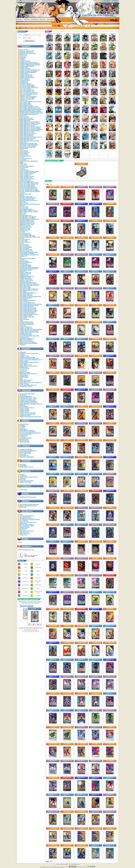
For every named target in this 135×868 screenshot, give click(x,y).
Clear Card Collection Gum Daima (29, 93)
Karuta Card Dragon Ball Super (28, 188)
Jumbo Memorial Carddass (27, 179)
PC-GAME (22, 232)
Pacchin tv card (24, 231)
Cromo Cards (23, 490)
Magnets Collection (25, 372)
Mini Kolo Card (24, 207)
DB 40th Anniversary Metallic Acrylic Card (31, 113)
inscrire (37, 631)
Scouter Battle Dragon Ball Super (29, 252)
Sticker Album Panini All (26, 467)
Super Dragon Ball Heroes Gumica (29, 305)
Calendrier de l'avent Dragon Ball (29, 353)
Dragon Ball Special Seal (26, 136)
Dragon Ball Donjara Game (27, 119)
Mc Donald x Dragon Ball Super (28, 374)
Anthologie (23, 352)
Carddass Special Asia (26, 449)
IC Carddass (23, 160)
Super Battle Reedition (26, 298)
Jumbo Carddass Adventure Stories (29, 171)
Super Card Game (25, 302)
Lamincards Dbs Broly (26, 438)
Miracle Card (23, 213)
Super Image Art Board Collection (29, 314)
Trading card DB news (26, 327)
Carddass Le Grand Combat (27, 357)
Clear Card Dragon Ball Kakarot (28, 94)
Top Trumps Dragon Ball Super (28, 385)
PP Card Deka (23, 241)
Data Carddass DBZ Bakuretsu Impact (30, 108)
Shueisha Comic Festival (26, 280)
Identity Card (23, 523)
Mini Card (22, 205)
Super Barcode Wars (25, 288)
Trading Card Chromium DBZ (28, 414)
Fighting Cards (24, 367)
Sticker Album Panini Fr (26, 380)
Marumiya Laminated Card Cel (28, 198)
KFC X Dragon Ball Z (25, 453)
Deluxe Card (23, 116)
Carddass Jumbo (24, 356)
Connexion (115, 1)
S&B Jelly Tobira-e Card (26, 251)
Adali (21, 515)
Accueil (20, 19)
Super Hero (23, 530)
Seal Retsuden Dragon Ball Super (29, 269)
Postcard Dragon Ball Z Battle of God (30, 237)
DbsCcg (36, 19)
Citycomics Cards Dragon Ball (28, 451)
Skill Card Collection (25, 281)
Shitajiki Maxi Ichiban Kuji (27, 276)
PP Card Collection (25, 240)
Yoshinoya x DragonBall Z (27, 457)
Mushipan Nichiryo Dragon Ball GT (29, 219)
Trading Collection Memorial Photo (29, 332)
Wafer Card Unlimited (25, 340)
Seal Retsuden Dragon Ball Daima (29, 267)
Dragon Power (24, 142)
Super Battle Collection (26, 295)
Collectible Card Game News (27, 400)
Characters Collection (26, 84)
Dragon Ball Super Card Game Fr (29, 366)
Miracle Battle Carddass (26, 209)
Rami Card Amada (25, 246)
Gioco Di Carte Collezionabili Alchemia (30, 433)
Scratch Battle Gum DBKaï (27, 254)
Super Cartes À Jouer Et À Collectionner (31, 383)
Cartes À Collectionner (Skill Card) (29, 359)
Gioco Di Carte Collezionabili (28, 432)
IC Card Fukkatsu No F (26, 159)
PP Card (22, 238)
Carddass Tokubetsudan (26, 76)
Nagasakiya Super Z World (27, 222)
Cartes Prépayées (24, 79)
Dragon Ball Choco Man (26, 118)
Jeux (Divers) (23, 370)
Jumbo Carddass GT (25, 175)
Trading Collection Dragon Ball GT (29, 331)
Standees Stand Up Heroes (27, 408)
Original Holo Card (25, 228)
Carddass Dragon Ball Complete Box (30, 64)
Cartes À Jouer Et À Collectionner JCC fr (31, 360)
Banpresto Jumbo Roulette (27, 51)
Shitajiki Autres (24, 275)
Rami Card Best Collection (27, 525)
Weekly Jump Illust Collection (28, 342)
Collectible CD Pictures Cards (28, 497)
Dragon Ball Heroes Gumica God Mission (31, 129)
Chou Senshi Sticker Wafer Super (29, 88)
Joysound (22, 169)
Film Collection (24, 148)
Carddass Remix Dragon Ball (28, 72)
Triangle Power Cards (26, 333)
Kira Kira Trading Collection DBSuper (30, 191)
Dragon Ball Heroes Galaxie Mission (30, 122)
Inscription (107, 1)
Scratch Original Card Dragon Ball (29, 255)
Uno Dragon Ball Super (26, 335)
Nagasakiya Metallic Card (27, 221)
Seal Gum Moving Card (26, 262)
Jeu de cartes (23, 165)
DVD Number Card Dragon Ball (28, 143)
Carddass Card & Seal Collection (29, 62)
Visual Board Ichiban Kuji (27, 338)
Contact (51, 19)
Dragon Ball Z (23, 364)
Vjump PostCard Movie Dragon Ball (29, 336)
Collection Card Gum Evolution (28, 97)
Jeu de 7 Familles (24, 369)
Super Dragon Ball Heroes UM (28, 308)
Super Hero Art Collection (27, 531)
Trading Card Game (25, 415)
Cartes (28, 19)
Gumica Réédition (25, 152)
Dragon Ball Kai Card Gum (27, 132)
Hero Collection (24, 155)
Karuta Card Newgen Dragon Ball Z (29, 184)
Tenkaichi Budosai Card (26, 322)
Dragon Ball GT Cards (26, 365)
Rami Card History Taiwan (27, 526)
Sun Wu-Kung (23, 528)
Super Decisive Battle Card (27, 303)
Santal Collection (24, 441)
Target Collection (24, 384)
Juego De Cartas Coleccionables (29, 477)
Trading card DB (24, 409)
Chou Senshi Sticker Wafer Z (28, 86)
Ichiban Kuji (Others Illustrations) (29, 161)
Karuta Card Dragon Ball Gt (27, 185)
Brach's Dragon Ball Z (26, 396)
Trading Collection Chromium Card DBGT (31, 329)
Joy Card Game (24, 167)
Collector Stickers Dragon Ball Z (28, 401)
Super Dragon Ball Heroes (27, 307)
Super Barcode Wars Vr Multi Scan (29, 289)
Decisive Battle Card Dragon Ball (29, 114)
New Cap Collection (25, 226)
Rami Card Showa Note (26, 250)
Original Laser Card (25, 229)
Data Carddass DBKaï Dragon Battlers (30, 110)
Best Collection (24, 521)
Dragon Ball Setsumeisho (27, 135)
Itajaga (21, 162)
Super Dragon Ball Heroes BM (28, 309)
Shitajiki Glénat (24, 376)
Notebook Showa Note (26, 227)
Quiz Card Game (24, 245)
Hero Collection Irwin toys (27, 550)
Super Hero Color (24, 532)
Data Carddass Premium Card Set (29, 107)
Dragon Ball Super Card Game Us (29, 403)
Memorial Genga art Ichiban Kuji (28, 200)
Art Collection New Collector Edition (30, 520)
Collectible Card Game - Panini (28, 399)
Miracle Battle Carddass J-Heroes (29, 212)
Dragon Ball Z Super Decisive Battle (29, 141)
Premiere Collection (25, 242)
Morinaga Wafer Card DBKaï (27, 218)
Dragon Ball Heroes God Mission (29, 124)
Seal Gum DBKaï (24, 261)
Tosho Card (23, 326)
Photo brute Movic (25, 233)
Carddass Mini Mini (25, 69)
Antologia (22, 425)
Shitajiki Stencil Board (26, 279)
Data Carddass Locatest (26, 105)
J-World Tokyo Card (25, 180)
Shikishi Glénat (24, 375)
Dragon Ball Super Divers (27, 140)
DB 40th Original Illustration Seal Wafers (31, 112)
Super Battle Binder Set (26, 294)
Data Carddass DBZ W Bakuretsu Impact (31, 109)
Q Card (22, 243)
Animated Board (24, 424)
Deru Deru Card (24, 117)
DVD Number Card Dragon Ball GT (29, 145)
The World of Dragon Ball (27, 323)
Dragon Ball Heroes (25, 121)
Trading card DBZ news (26, 328)
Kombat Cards (24, 436)
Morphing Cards (24, 439)
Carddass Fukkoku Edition (27, 66)
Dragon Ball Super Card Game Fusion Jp (31, 137)
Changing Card (24, 81)
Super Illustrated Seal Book (27, 313)
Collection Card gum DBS (27, 99)
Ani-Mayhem (23, 395)
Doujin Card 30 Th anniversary (28, 522)
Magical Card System (25, 194)
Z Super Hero (23, 535)
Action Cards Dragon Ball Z (27, 394)
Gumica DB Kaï (24, 154)
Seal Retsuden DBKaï (26, 266)
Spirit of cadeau (24, 378)
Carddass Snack (24, 74)
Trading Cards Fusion (26, 482)
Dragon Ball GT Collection (27, 430)
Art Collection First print (26, 518)
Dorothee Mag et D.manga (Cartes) (29, 362)
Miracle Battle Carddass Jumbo (28, 210)
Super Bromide (24, 299)
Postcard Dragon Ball (26, 235)
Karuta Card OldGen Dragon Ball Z (29, 183)
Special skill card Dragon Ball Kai (29, 284)
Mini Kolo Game (24, 208)
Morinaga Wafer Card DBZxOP (28, 217)
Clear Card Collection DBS (27, 90)
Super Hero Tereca (25, 534)
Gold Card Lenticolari (26, 434)
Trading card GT (24, 412)
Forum (43, 19)
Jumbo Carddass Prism (26, 178)
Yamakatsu (23, 345)
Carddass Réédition (25, 61)
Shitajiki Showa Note (25, 278)
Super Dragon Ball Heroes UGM (28, 311)
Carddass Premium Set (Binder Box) (30, 70)
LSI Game (22, 193)
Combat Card (23, 476)
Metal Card (23, 202)
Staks (21, 379)
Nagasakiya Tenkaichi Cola (27, 223)
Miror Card (23, 214)
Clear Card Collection (26, 89)
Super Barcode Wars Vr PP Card (28, 290)
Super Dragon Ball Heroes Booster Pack (31, 304)
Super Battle (23, 292)
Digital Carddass (24, 361)
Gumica (22, 150)
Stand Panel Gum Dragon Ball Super (30, 285)
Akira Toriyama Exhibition (27, 516)
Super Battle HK (24, 456)
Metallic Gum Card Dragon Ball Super (30, 204)
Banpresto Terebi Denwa (26, 52)
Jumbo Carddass (24, 170)
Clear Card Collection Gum (27, 91)
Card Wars (23, 59)
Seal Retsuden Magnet (26, 270)
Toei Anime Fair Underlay (27, 324)
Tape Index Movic (24, 319)
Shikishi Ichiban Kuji (25, 273)
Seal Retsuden (24, 264)
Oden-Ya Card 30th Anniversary (28, 506)
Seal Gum (22, 260)
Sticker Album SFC (25, 381)
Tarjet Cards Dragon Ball (26, 481)
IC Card (22, 157)
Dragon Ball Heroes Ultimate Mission (30, 131)
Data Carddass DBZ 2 (26, 104)
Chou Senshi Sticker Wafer (27, 85)
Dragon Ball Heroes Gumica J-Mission (30, 128)
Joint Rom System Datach (27, 166)
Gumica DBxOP (24, 151)
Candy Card (23, 56)
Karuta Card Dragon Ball (26, 181)
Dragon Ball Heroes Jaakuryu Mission (30, 123)
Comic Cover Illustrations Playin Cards (30, 102)
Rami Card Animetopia (26, 247)
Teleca (21, 321)
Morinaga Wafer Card (25, 216)
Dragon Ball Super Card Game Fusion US (31, 404)
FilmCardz (22, 405)
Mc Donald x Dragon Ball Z (27, 199)
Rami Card (23, 480)
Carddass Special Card (26, 75)
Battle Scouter (24, 55)
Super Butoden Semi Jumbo (27, 300)
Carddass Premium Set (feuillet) (28, 71)
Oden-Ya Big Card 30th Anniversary (29, 505)
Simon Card (23, 454)
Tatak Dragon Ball (25, 442)
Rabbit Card (23, 507)
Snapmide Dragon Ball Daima (28, 283)
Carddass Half (24, 67)
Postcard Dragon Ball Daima (27, 236)
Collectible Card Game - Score (28, 398)
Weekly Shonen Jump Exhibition (29, 343)
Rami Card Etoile (24, 248)
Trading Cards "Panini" (26, 386)
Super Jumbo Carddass (26, 316)
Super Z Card (23, 318)
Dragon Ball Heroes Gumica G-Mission (30, 127)
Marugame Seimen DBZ (26, 197)
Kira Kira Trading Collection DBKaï (29, 190)
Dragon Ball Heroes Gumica (27, 126)
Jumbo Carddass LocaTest (27, 176)
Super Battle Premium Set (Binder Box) (30, 297)
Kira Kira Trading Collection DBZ (29, 189)
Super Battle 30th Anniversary (28, 293)
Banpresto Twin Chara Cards (28, 53)
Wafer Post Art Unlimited (26, 341)
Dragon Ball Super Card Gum (28, 138)
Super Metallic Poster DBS (27, 317)
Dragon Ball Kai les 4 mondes (28, 133)
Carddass (22, 60)
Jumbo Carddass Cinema (27, 174)
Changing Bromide (25, 80)
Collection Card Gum (25, 95)
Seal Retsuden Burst (25, 265)
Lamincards (23, 371)
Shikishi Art (23, 271)
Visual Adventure (24, 337)
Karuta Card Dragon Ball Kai (27, 186)
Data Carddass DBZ (25, 103)
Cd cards (22, 428)
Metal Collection (24, 203)
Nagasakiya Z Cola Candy (27, 224)
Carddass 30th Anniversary (27, 78)
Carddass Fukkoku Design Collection (30, 65)
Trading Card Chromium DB (27, 413)
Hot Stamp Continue (25, 156)
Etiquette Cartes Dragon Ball (27, 147)
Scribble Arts (23, 256)
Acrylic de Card (24, 50)
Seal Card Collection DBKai (27, 259)
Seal (21, 257)
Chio (21, 542)
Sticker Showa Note (25, 286)
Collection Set (23, 100)
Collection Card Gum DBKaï (27, 98)
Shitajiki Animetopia (25, 274)
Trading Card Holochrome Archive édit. (30, 417)
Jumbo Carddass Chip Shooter (28, 173)
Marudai (22, 195)
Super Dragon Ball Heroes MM (28, 312)
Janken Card (23, 164)
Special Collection (25, 527)
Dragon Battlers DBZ (25, 452)
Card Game (23, 57)
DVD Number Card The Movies (28, 146)
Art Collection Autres (25, 517)
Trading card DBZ (24, 410)
